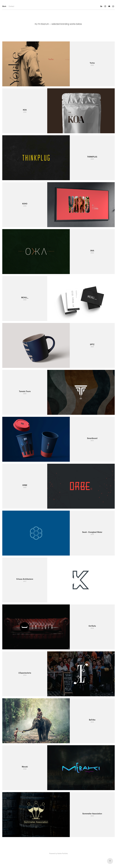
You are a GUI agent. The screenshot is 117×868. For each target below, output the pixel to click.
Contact (11, 6)
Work (4, 6)
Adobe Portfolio (63, 853)
